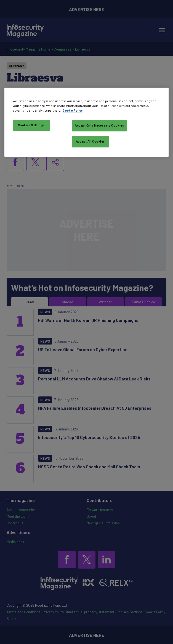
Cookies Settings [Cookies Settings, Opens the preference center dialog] (31, 125)
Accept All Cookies (90, 141)
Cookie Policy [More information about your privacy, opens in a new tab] (73, 110)
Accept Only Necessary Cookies (99, 125)
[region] (87, 122)
